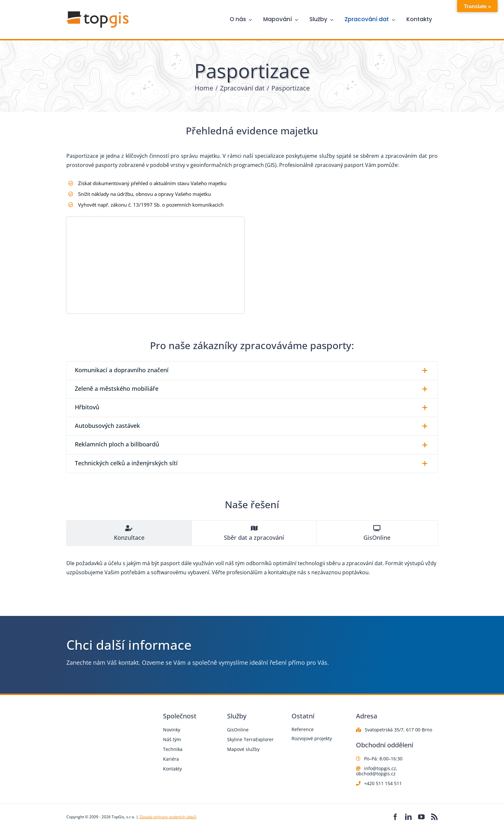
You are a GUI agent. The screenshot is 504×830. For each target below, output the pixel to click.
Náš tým (172, 739)
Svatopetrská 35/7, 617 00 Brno (398, 730)
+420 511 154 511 (383, 783)
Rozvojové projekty (312, 738)
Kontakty (172, 769)
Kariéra (171, 759)
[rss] (434, 817)
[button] (252, 371)
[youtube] (421, 817)
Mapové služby (243, 749)
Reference (303, 729)
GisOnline (238, 730)
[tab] (129, 533)
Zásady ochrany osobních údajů (168, 817)
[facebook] (395, 817)
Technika (173, 749)
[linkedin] (408, 817)
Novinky (172, 730)
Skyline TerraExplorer (250, 739)
